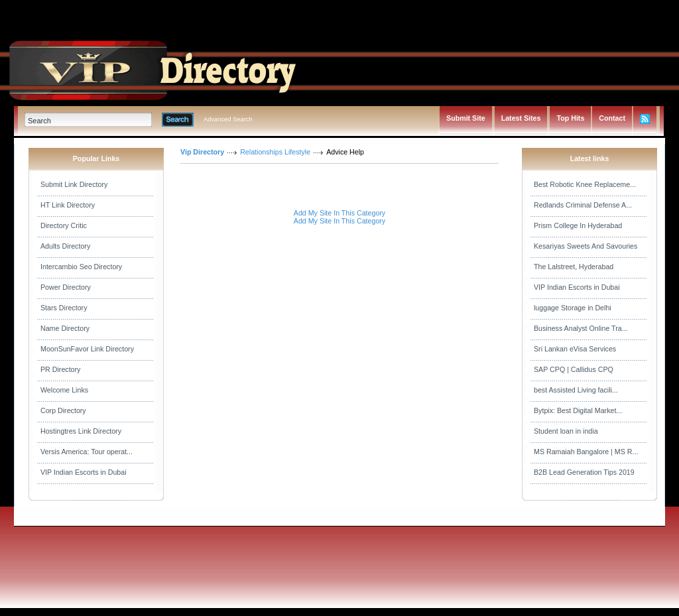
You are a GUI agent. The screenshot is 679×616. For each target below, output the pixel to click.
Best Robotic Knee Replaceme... (585, 184)
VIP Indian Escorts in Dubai (84, 472)
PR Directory (60, 369)
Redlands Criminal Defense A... (583, 205)
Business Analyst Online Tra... (581, 328)
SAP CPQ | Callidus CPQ (574, 369)
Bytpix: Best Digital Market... (578, 410)
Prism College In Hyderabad (578, 225)
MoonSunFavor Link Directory (87, 349)
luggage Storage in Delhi (573, 308)
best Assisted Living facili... (576, 390)
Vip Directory (202, 152)
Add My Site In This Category (339, 213)
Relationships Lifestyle (275, 152)
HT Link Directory (68, 205)
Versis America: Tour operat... (87, 452)
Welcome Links (64, 390)
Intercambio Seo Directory (81, 267)
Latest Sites (521, 118)
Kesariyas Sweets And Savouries (586, 246)
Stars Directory (64, 308)
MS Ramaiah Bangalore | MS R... (586, 452)
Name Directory (65, 328)
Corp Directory (63, 410)
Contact (612, 118)
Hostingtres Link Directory (81, 431)
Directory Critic (64, 225)
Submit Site (466, 118)
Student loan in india (566, 431)
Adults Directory (65, 246)
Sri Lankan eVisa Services (575, 349)
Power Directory (66, 287)
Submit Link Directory (74, 184)
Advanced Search (228, 119)
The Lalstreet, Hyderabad (574, 267)
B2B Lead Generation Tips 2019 (584, 472)
